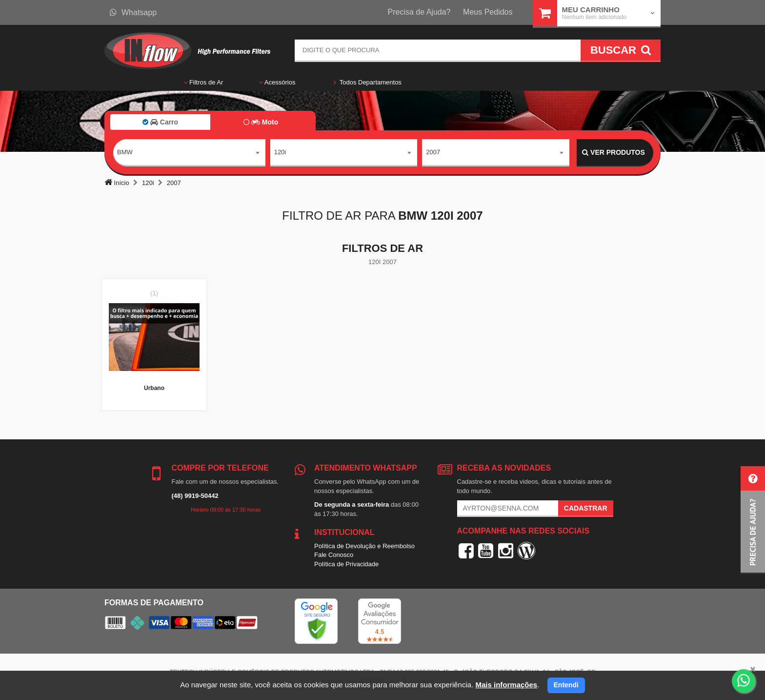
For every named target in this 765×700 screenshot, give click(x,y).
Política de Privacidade (346, 564)
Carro (160, 122)
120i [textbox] (280, 152)
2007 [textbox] (433, 152)
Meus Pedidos (488, 12)
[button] (753, 520)
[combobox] (189, 153)
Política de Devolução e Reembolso (364, 546)
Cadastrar (586, 508)
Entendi (566, 685)
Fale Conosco (334, 555)
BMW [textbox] (125, 152)
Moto (261, 122)
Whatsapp (133, 12)
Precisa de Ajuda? (419, 12)
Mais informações (506, 685)
